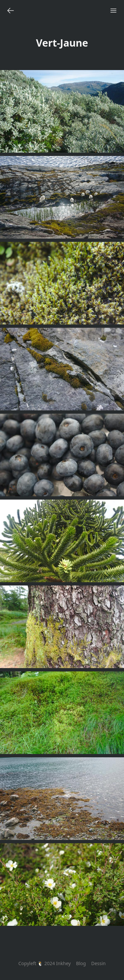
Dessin (99, 963)
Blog (81, 963)
